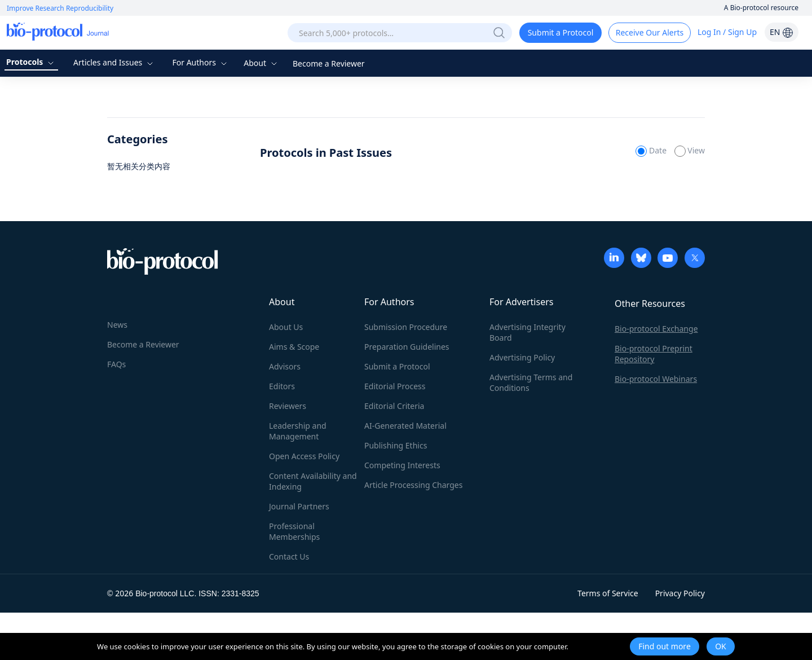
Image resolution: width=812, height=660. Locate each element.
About (261, 63)
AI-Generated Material (405, 426)
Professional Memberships (294, 531)
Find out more (665, 646)
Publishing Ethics (396, 445)
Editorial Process (395, 386)
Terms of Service (608, 593)
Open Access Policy (304, 456)
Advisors (285, 366)
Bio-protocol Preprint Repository (654, 354)
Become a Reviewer (329, 63)
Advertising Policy (522, 357)
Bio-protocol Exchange (656, 329)
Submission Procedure (406, 327)
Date (652, 150)
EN (782, 32)
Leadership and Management (298, 431)
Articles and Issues (114, 62)
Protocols (31, 62)
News (117, 325)
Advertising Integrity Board (528, 332)
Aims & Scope (294, 347)
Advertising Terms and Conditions (531, 382)
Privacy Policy (680, 593)
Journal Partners (299, 506)
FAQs (116, 364)
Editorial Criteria (394, 406)
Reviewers (288, 406)
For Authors (200, 62)
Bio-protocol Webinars (656, 379)
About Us (286, 327)
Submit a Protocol (561, 32)
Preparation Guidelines (407, 347)
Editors (282, 386)
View (690, 150)
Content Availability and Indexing (313, 481)
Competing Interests (402, 465)
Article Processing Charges (413, 485)
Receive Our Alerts (650, 32)
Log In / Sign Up (727, 32)
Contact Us (289, 556)
